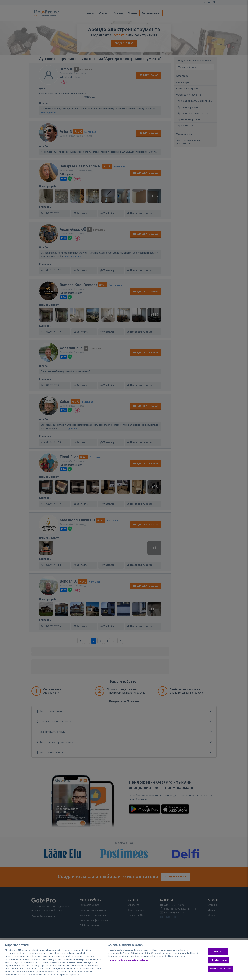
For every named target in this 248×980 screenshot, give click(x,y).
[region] (124, 960)
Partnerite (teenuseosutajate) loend (128, 960)
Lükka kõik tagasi (219, 960)
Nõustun (218, 951)
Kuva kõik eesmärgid (221, 969)
